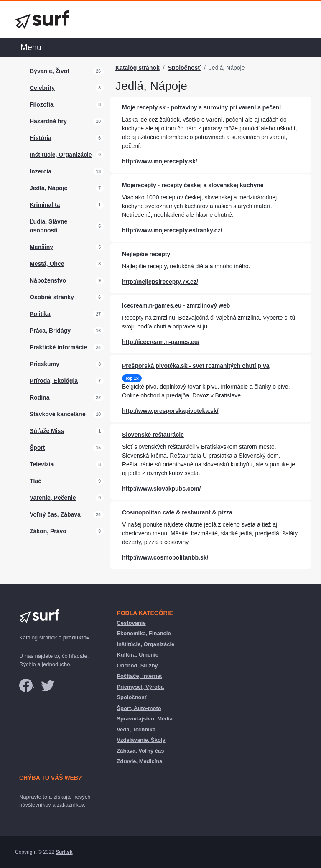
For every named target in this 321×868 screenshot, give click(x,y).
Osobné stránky (52, 297)
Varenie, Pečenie (53, 498)
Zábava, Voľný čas (140, 751)
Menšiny (41, 247)
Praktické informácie (58, 347)
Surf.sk (64, 852)
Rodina (39, 397)
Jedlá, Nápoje (48, 188)
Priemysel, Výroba (140, 687)
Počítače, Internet (139, 676)
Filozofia (42, 104)
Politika (40, 314)
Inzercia (41, 171)
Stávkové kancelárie (58, 414)
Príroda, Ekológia (54, 381)
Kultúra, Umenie (138, 655)
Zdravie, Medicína (139, 761)
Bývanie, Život (50, 71)
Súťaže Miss (47, 431)
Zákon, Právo (48, 531)
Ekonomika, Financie (144, 633)
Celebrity (42, 88)
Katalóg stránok (138, 68)
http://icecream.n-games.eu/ (161, 342)
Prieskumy (45, 364)
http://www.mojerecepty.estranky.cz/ (172, 230)
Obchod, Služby (137, 666)
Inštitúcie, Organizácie (61, 155)
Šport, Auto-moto (139, 708)
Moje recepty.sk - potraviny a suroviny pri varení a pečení (201, 107)
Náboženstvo (48, 280)
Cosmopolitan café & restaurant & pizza (177, 512)
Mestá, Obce (47, 264)
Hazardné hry (48, 121)
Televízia (42, 464)
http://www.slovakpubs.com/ (162, 489)
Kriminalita (45, 205)
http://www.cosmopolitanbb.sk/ (165, 557)
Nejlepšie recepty (146, 254)
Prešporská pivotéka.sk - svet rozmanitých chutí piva (196, 366)
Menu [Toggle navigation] (31, 47)
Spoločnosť (184, 68)
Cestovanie (131, 623)
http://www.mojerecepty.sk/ (160, 161)
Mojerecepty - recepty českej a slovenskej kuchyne (193, 185)
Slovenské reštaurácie (153, 435)
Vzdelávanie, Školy (141, 740)
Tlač (36, 481)
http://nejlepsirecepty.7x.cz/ (160, 282)
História (41, 138)
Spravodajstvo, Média (145, 719)
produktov (76, 638)
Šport (37, 448)
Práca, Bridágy (50, 331)
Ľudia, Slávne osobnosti (48, 226)
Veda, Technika (136, 729)
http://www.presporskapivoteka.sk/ (170, 411)
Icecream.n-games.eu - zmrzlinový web (176, 305)
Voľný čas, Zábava (55, 514)
